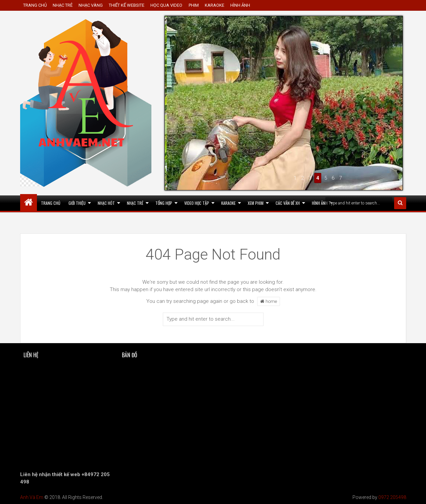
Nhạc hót (106, 203)
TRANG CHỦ (35, 5)
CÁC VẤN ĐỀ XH (288, 203)
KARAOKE (215, 5)
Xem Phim (256, 203)
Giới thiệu (77, 203)
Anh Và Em (32, 497)
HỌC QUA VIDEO (166, 5)
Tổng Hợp (164, 203)
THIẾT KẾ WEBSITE (127, 5)
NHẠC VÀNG (91, 5)
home (269, 301)
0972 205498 (392, 497)
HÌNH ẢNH (240, 5)
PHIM (194, 5)
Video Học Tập (197, 203)
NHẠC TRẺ (63, 5)
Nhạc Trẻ (135, 203)
